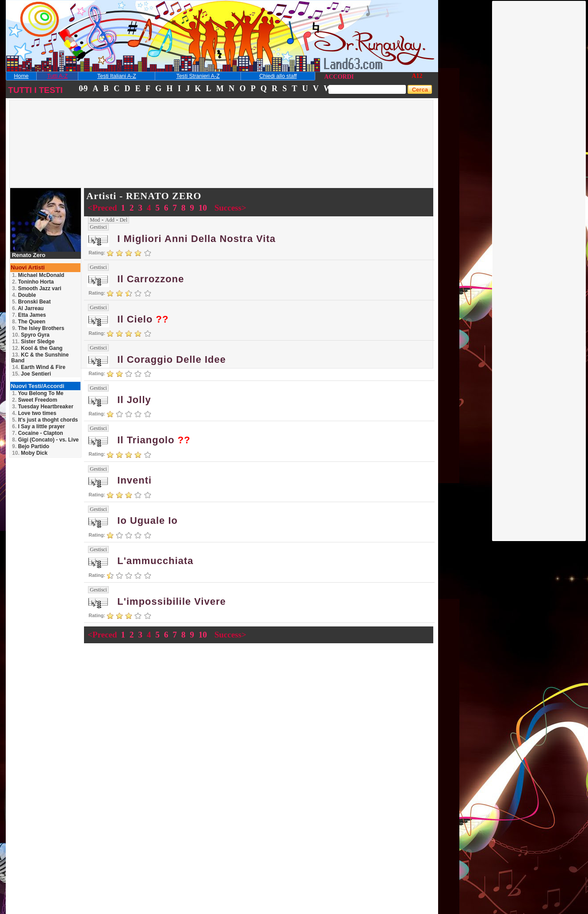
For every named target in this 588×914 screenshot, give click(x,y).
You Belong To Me (38, 393)
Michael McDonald (38, 275)
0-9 (83, 88)
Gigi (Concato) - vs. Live (45, 440)
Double (24, 295)
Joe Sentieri (31, 374)
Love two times (34, 413)
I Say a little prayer (38, 426)
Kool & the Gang (37, 348)
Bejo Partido (31, 446)
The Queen (29, 322)
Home (21, 76)
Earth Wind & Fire (39, 367)
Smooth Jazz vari (36, 288)
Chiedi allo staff (278, 76)
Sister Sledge (33, 342)
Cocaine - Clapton (37, 433)
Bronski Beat (31, 302)
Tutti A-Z (57, 76)
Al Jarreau (28, 308)
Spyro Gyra (31, 335)
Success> (230, 208)
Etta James (29, 315)
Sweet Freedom (34, 400)
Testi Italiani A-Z (117, 76)
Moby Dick (30, 453)
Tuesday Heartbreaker (43, 407)
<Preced (103, 208)
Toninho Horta (33, 282)
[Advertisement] (539, 134)
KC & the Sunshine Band (40, 358)
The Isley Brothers (38, 328)
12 (419, 76)
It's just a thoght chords (45, 420)
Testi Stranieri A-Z (198, 76)
